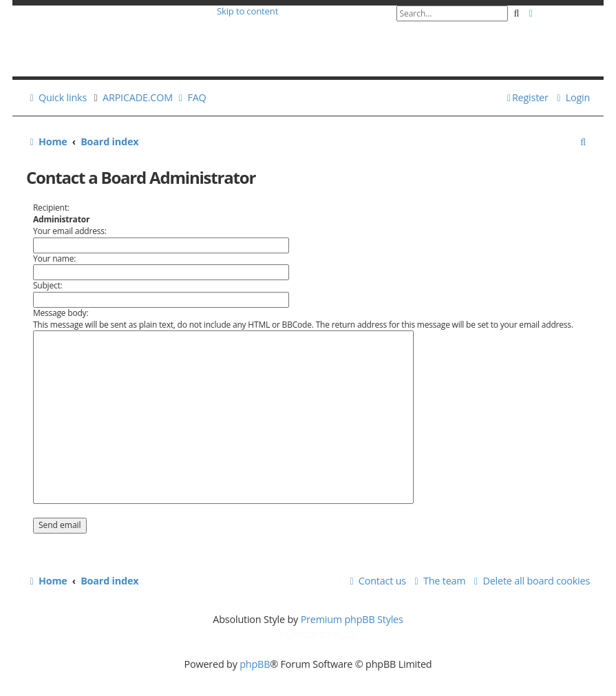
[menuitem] (190, 97)
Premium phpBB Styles (352, 619)
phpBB (255, 664)
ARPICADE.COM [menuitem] (138, 97)
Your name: (54, 259)
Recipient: (51, 208)
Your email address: (70, 231)
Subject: (48, 285)
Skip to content (247, 11)
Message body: (61, 313)
